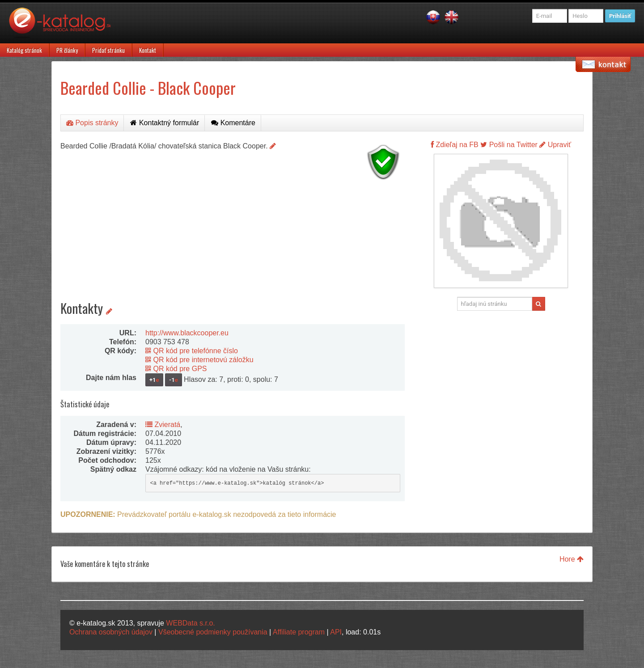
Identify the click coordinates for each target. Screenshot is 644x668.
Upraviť (555, 145)
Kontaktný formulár (165, 123)
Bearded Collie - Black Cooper (148, 87)
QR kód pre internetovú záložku (199, 360)
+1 (154, 380)
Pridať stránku (108, 50)
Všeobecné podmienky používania (213, 632)
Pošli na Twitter (509, 145)
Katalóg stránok (24, 50)
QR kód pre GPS (176, 369)
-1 (174, 380)
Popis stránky (92, 123)
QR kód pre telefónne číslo (192, 351)
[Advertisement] (233, 246)
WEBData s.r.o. (190, 623)
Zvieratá (163, 425)
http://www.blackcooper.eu (187, 333)
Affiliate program (299, 632)
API (336, 632)
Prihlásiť (620, 16)
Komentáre (233, 123)
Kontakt (148, 50)
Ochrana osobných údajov (111, 632)
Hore (572, 559)
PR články (67, 50)
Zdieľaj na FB (455, 145)
